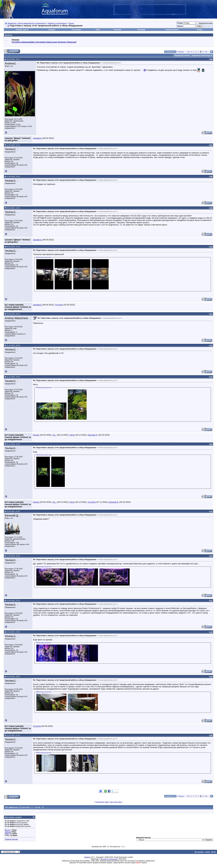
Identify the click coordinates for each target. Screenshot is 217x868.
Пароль (180, 26)
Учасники (117, 30)
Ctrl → (207, 52)
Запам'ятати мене (205, 23)
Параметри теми (181, 56)
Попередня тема (102, 802)
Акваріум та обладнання (57, 23)
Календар (141, 30)
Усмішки (8, 832)
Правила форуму (11, 839)
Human (36, 435)
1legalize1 (37, 138)
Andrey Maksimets (16, 318)
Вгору (214, 852)
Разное (71, 23)
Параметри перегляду (201, 56)
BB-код (8, 830)
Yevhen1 (10, 149)
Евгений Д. (93, 435)
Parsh (72, 435)
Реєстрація (76, 30)
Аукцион (52, 30)
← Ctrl (187, 52)
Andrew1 (10, 63)
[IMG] (7, 834)
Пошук (200, 30)
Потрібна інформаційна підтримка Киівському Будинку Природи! (44, 42)
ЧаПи (98, 30)
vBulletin (87, 857)
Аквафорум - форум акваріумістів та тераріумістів (27, 23)
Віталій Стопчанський (109, 859)
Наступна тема (116, 802)
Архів (208, 852)
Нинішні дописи (172, 30)
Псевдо (180, 23)
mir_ (54, 435)
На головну (199, 852)
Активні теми (21, 30)
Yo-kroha (59, 305)
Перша (180, 52)
